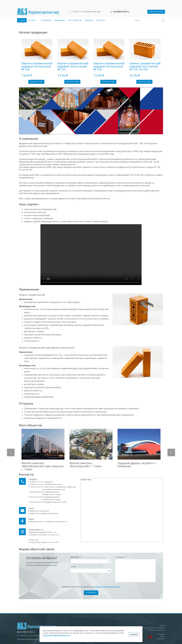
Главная (22, 20)
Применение (60, 20)
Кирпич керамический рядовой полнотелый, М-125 (73, 66)
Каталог (33, 20)
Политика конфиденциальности (30, 639)
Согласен (134, 634)
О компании (46, 20)
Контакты (101, 20)
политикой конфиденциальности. (107, 587)
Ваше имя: (76, 557)
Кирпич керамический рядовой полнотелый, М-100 (37, 66)
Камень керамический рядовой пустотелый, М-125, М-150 (145, 66)
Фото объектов (75, 20)
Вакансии (89, 20)
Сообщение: (121, 557)
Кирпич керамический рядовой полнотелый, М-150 (109, 66)
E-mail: (73, 567)
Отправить (91, 593)
